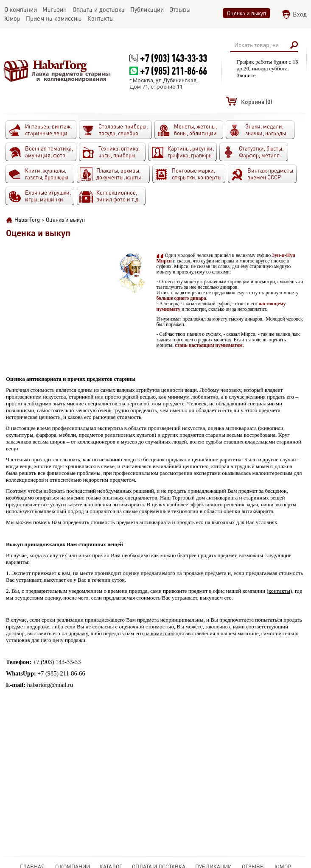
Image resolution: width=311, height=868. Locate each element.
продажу (78, 633)
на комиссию (159, 633)
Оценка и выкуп (247, 13)
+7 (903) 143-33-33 (174, 58)
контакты (279, 591)
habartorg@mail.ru (50, 685)
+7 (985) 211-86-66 (174, 71)
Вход (300, 14)
